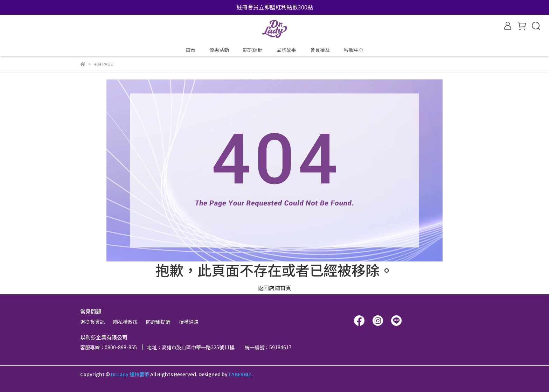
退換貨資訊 (92, 322)
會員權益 (320, 50)
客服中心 (354, 50)
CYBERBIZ (240, 374)
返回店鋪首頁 (274, 288)
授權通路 (189, 322)
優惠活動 (219, 50)
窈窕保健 (253, 50)
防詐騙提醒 (158, 322)
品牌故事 (286, 50)
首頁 (190, 50)
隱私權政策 (125, 322)
